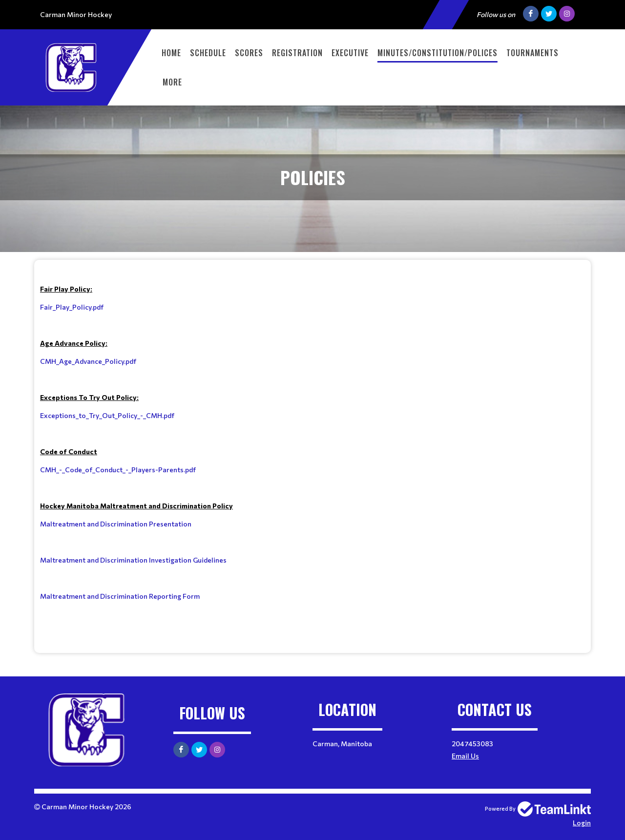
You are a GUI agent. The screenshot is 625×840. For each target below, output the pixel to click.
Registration (297, 53)
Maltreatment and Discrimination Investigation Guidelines (133, 560)
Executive (350, 53)
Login (582, 823)
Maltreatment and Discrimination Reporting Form (120, 596)
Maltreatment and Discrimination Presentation (116, 524)
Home (171, 53)
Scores (249, 53)
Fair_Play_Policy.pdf (72, 307)
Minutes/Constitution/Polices (437, 53)
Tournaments (532, 53)
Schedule (208, 53)
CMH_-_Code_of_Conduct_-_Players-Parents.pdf (118, 470)
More (172, 82)
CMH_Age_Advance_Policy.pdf (88, 361)
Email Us (465, 756)
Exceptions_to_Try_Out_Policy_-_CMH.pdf (107, 415)
